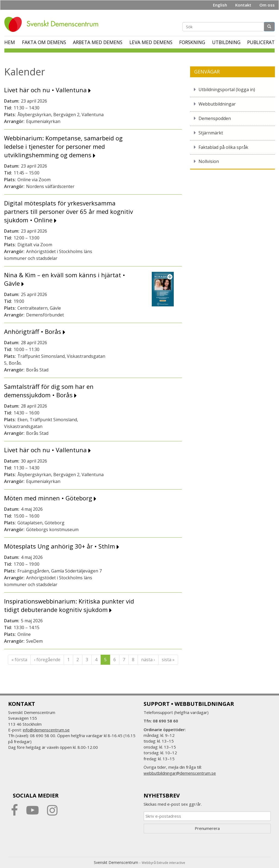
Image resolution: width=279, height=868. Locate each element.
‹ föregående (47, 660)
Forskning (192, 42)
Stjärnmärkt (211, 133)
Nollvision (209, 161)
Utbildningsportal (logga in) (227, 90)
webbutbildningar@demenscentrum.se (180, 773)
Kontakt (243, 5)
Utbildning (226, 42)
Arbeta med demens (98, 42)
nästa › (148, 660)
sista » (168, 660)
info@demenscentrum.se (46, 730)
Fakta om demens (44, 42)
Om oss (267, 5)
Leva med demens (151, 42)
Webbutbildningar (217, 104)
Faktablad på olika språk (223, 147)
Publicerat (261, 42)
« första (19, 660)
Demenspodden (215, 118)
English (220, 5)
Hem (10, 42)
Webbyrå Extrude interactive (163, 863)
